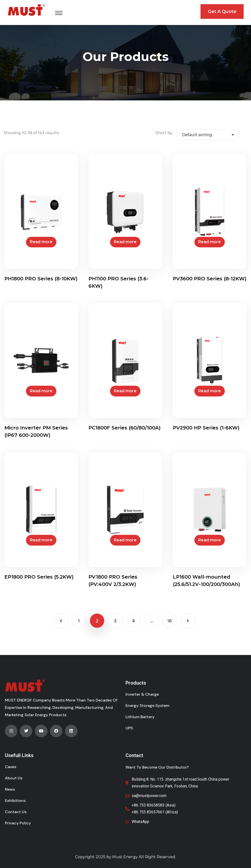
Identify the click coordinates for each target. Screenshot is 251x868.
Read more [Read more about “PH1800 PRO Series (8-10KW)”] (41, 242)
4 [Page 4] (133, 621)
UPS (129, 728)
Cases (11, 767)
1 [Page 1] (79, 621)
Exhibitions (15, 801)
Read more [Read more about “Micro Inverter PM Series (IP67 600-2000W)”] (41, 391)
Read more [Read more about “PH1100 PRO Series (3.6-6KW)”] (125, 242)
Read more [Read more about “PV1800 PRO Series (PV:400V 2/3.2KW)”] (125, 540)
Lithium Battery (140, 717)
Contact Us (16, 812)
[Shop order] (208, 135)
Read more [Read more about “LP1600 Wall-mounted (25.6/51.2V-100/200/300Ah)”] (210, 540)
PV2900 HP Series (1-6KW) (206, 428)
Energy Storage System (147, 706)
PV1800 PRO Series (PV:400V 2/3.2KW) (113, 581)
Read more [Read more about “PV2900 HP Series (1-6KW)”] (210, 391)
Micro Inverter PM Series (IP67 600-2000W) (36, 431)
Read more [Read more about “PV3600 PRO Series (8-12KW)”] (210, 242)
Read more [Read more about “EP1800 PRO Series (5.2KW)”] (41, 540)
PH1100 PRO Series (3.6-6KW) (119, 282)
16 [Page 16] (170, 621)
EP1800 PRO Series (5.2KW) (39, 577)
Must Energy (125, 857)
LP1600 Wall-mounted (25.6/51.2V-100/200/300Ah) (206, 581)
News (10, 789)
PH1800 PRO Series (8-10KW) (41, 279)
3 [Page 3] (115, 621)
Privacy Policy (18, 823)
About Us (14, 778)
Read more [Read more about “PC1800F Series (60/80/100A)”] (125, 391)
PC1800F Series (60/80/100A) (125, 428)
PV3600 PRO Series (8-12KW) (210, 279)
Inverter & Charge (142, 694)
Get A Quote (222, 12)
